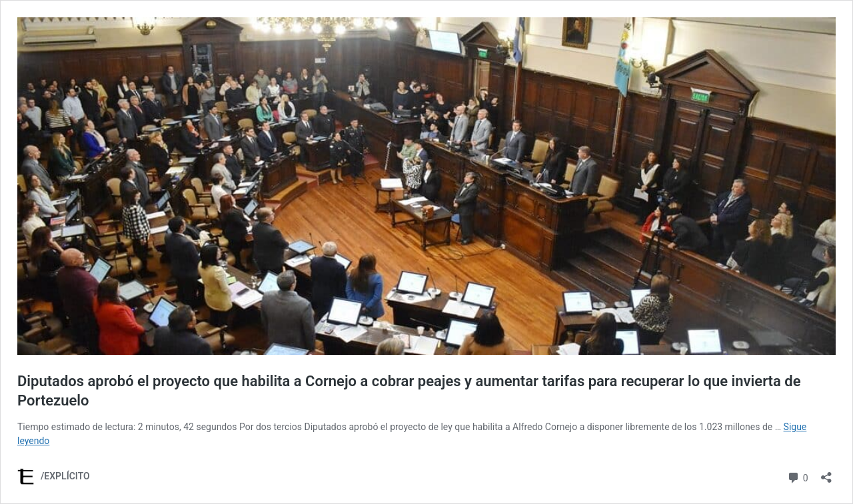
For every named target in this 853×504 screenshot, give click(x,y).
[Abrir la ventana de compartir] (826, 473)
